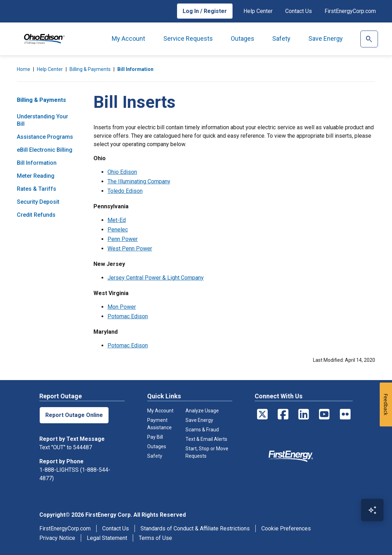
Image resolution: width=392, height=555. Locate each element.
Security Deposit (38, 202)
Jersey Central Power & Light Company (156, 278)
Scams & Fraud (202, 430)
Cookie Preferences (286, 528)
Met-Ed (117, 220)
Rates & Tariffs (37, 189)
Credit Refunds (36, 215)
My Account (128, 38)
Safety (281, 38)
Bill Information (135, 69)
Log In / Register (205, 11)
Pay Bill (155, 437)
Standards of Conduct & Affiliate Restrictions (195, 528)
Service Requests (188, 38)
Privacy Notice (57, 538)
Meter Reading (36, 176)
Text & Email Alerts (206, 439)
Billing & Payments (90, 69)
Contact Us (299, 11)
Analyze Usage (202, 411)
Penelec (118, 230)
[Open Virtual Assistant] (372, 510)
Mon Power (122, 307)
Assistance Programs (45, 137)
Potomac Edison (128, 316)
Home (24, 69)
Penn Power (123, 239)
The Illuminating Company (139, 181)
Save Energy (326, 38)
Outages (243, 38)
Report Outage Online (74, 415)
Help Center (258, 11)
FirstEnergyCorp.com (350, 11)
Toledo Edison (125, 191)
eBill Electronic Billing (45, 150)
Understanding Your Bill (43, 120)
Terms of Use (155, 538)
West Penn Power (130, 249)
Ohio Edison (122, 172)
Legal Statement (107, 538)
